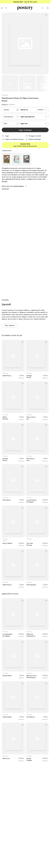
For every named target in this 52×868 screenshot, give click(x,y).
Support (5, 189)
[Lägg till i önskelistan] (46, 15)
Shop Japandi (9, 325)
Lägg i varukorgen (25, 130)
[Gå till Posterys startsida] (25, 8)
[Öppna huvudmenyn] (2, 8)
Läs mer (5, 181)
